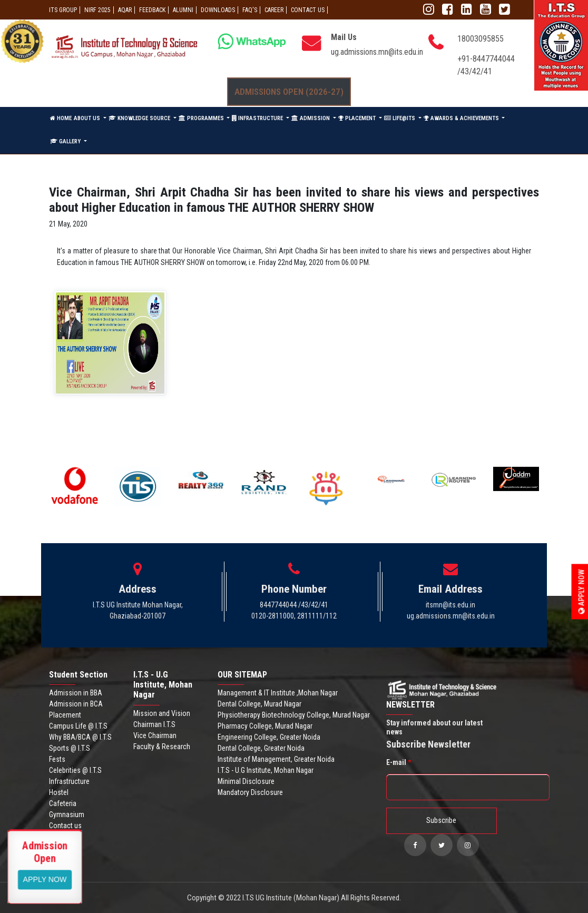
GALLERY (66, 141)
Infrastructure (69, 781)
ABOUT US (88, 118)
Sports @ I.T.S (70, 748)
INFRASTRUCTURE (258, 118)
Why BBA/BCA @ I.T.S (80, 737)
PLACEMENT (358, 118)
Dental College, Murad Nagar (259, 704)
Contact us (65, 826)
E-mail (399, 762)
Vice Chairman (155, 735)
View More (45, 879)
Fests (57, 759)
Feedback (152, 10)
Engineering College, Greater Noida (269, 737)
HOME (61, 118)
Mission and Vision (162, 713)
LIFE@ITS (400, 118)
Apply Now (582, 591)
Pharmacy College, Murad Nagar (265, 726)
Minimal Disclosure (246, 781)
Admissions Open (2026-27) (289, 92)
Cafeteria (63, 803)
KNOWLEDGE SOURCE (140, 118)
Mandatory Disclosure (250, 792)
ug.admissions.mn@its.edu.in (377, 52)
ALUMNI (183, 10)
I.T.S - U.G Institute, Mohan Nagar (266, 770)
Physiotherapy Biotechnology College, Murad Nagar (294, 715)
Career (274, 10)
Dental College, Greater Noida (261, 748)
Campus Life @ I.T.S (78, 726)
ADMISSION (311, 118)
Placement (65, 715)
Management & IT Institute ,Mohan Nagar (278, 693)
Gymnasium (67, 814)
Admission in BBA (76, 693)
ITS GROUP (63, 10)
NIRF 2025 (97, 10)
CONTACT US (308, 10)
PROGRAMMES (202, 118)
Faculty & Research (162, 747)
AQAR (125, 10)
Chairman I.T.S (154, 724)
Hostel (59, 792)
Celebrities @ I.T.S (75, 770)
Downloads (218, 10)
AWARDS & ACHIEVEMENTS (462, 118)
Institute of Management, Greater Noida (276, 759)
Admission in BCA (76, 704)
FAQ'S (250, 10)
